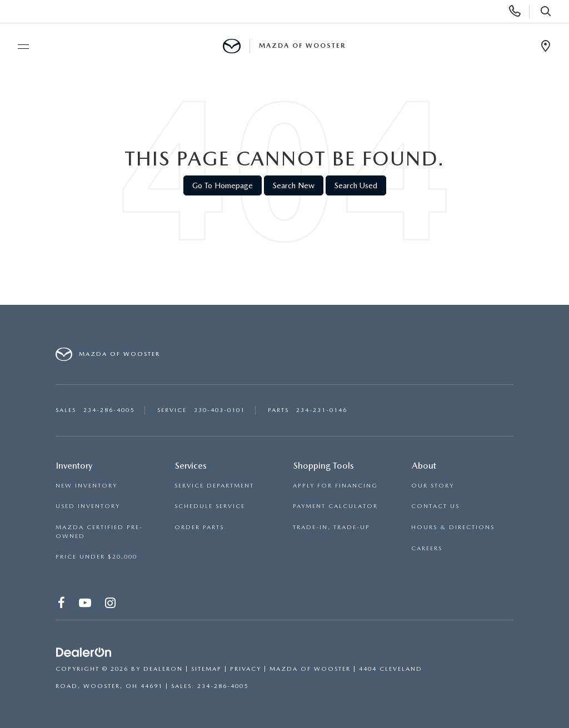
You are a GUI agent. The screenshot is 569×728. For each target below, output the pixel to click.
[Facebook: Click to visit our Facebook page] (62, 605)
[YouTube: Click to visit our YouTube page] (86, 605)
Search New (294, 185)
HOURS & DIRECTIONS (453, 527)
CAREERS (427, 548)
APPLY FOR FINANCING (335, 486)
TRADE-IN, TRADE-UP (331, 527)
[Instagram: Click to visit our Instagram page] (111, 605)
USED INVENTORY (88, 506)
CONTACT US (435, 506)
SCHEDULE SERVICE (210, 506)
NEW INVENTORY (86, 486)
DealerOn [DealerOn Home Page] (163, 669)
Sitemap (206, 669)
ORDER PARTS (199, 527)
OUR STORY (433, 486)
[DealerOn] (84, 653)
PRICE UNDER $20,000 (96, 557)
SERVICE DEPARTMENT (214, 486)
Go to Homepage (223, 185)
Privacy (246, 669)
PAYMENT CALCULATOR (335, 506)
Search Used (356, 185)
